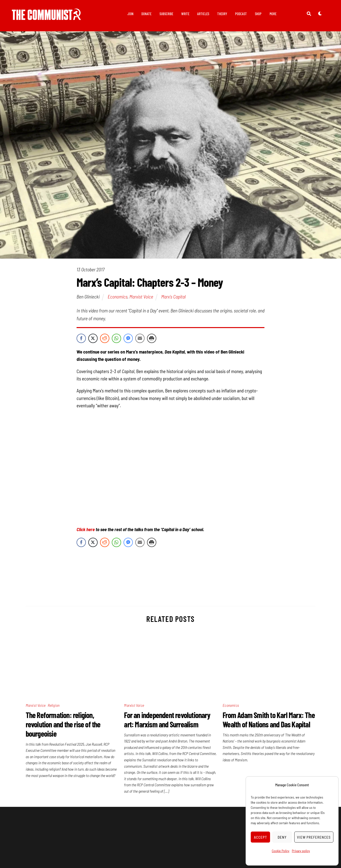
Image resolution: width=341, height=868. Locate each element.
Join (131, 14)
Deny (282, 837)
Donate (146, 14)
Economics (118, 297)
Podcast (241, 14)
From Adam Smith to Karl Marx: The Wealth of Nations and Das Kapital (269, 720)
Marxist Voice (141, 297)
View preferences (314, 837)
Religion (54, 705)
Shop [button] (258, 14)
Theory (222, 14)
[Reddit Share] (105, 338)
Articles (203, 14)
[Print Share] (152, 338)
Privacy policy (301, 851)
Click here (86, 529)
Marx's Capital (173, 297)
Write (185, 14)
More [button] (273, 14)
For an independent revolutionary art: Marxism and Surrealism (167, 720)
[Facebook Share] (81, 338)
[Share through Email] (140, 338)
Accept (261, 837)
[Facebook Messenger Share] (128, 338)
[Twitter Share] (93, 338)
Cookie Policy (281, 851)
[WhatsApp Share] (116, 338)
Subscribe (166, 14)
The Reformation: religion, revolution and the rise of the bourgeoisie (63, 724)
